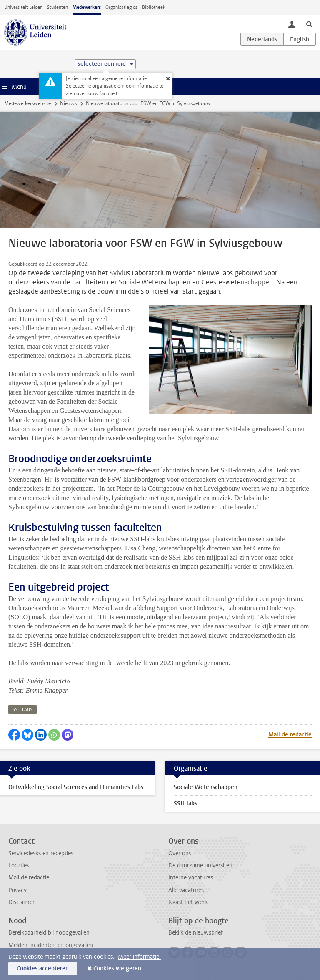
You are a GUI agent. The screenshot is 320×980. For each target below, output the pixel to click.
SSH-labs (185, 803)
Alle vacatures (186, 890)
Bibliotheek (154, 7)
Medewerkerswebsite (27, 103)
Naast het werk (188, 902)
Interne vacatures (191, 878)
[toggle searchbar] (309, 24)
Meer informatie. (139, 957)
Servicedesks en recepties (41, 853)
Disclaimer (21, 902)
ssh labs (22, 710)
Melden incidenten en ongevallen (51, 945)
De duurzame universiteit (200, 866)
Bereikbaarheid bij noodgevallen (49, 933)
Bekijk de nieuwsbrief (196, 933)
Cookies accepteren (43, 969)
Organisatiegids (121, 7)
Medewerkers (87, 7)
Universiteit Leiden (23, 7)
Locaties (19, 866)
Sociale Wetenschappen (206, 787)
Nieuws (68, 103)
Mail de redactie (290, 735)
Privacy (17, 890)
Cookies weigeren (117, 969)
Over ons (180, 853)
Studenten (57, 7)
